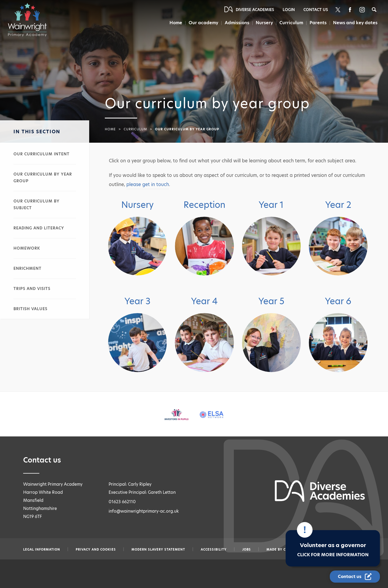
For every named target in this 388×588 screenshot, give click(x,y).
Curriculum (291, 23)
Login (289, 10)
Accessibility (214, 549)
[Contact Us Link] (355, 577)
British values (30, 309)
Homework (27, 248)
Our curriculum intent (41, 154)
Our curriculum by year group (43, 178)
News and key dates (355, 23)
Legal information (42, 549)
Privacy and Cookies (96, 549)
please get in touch (148, 184)
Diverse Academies (255, 10)
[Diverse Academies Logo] (30, 20)
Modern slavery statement (158, 549)
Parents (318, 23)
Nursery (264, 23)
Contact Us (316, 10)
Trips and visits (32, 289)
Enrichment (27, 268)
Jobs (247, 549)
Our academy (203, 23)
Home (176, 23)
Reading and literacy (39, 228)
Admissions (237, 23)
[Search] (374, 10)
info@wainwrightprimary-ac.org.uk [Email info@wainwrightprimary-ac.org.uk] (144, 511)
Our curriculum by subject (37, 204)
